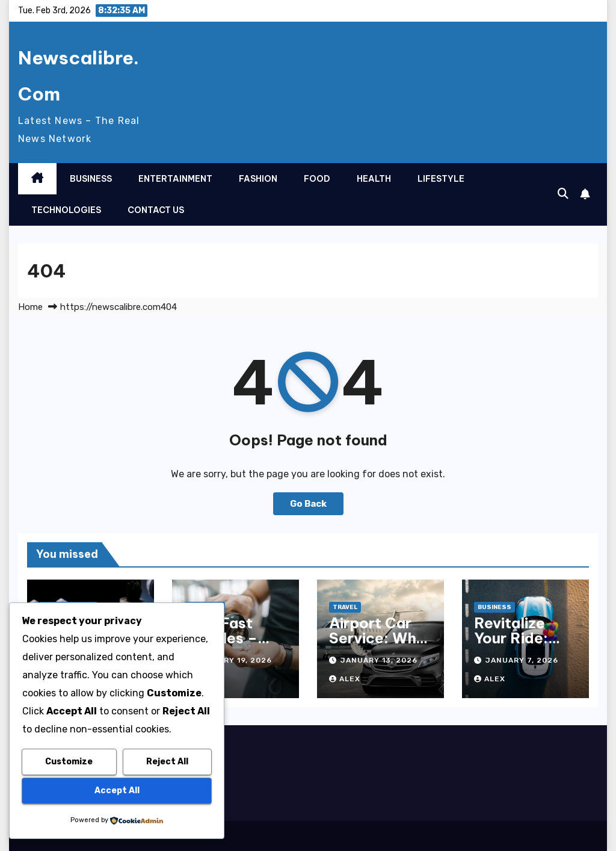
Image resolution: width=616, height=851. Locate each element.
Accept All (117, 791)
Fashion (258, 179)
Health (374, 179)
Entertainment (175, 179)
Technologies (66, 210)
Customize (69, 762)
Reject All (167, 762)
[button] (563, 194)
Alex (345, 679)
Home (30, 307)
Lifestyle (441, 179)
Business (91, 179)
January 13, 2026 (379, 660)
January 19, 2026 (234, 660)
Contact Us (156, 210)
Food (317, 179)
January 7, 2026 (522, 660)
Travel (345, 607)
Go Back (308, 504)
